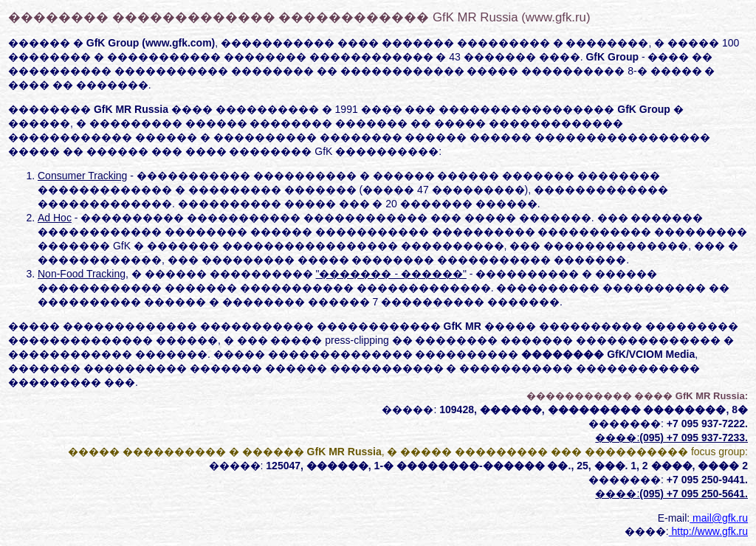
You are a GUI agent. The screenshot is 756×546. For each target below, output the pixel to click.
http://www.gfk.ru (708, 531)
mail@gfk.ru (719, 518)
